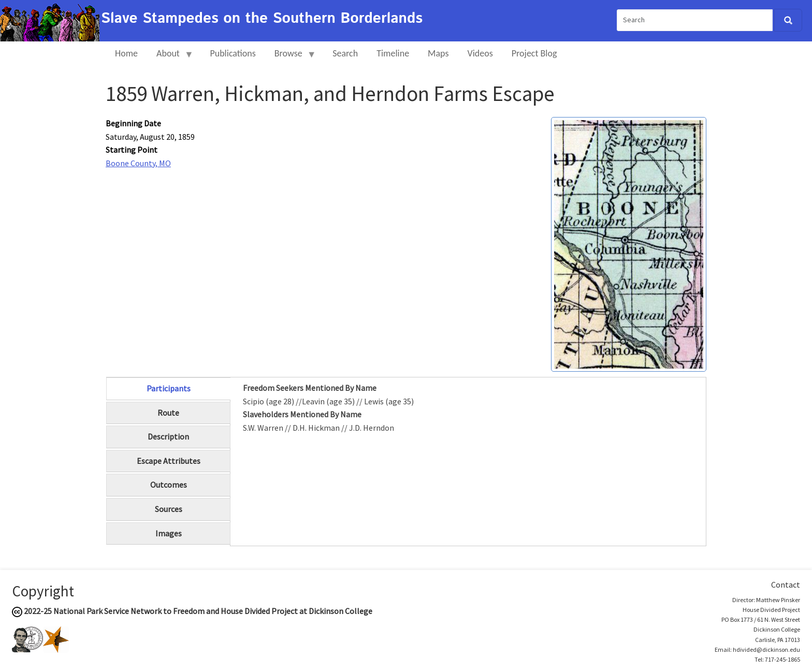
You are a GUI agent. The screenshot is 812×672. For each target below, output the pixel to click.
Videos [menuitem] (480, 53)
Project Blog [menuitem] (534, 53)
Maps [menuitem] (438, 53)
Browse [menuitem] (291, 58)
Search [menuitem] (345, 53)
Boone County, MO (138, 163)
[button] (629, 243)
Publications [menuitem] (233, 53)
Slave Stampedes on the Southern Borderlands (262, 19)
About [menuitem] (170, 58)
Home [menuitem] (126, 53)
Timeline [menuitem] (393, 53)
